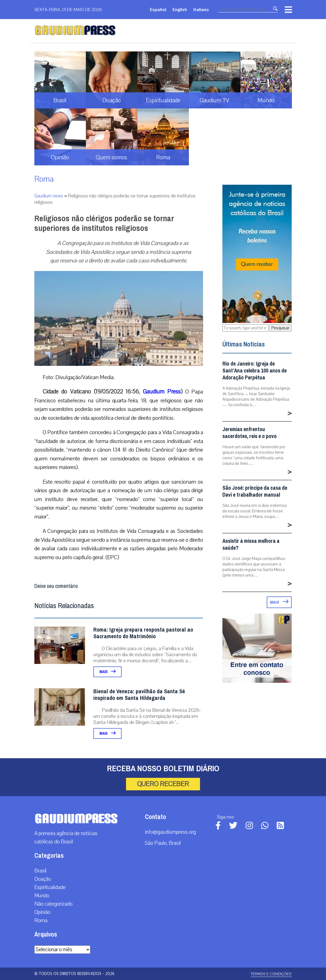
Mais (107, 672)
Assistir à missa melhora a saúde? (251, 544)
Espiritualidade (50, 887)
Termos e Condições (271, 974)
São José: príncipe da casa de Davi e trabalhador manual (255, 491)
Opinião (42, 912)
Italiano (201, 9)
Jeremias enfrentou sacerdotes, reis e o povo (250, 433)
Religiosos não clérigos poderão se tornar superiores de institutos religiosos (104, 223)
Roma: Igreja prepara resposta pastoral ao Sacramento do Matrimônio (143, 633)
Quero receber (163, 784)
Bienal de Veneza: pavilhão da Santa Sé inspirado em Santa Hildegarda (139, 695)
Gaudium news (49, 196)
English (180, 9)
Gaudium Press (162, 392)
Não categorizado (53, 904)
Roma (44, 179)
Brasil (40, 871)
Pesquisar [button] (280, 328)
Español (158, 9)
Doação (43, 879)
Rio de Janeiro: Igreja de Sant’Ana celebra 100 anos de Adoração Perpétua (255, 371)
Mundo (42, 896)
